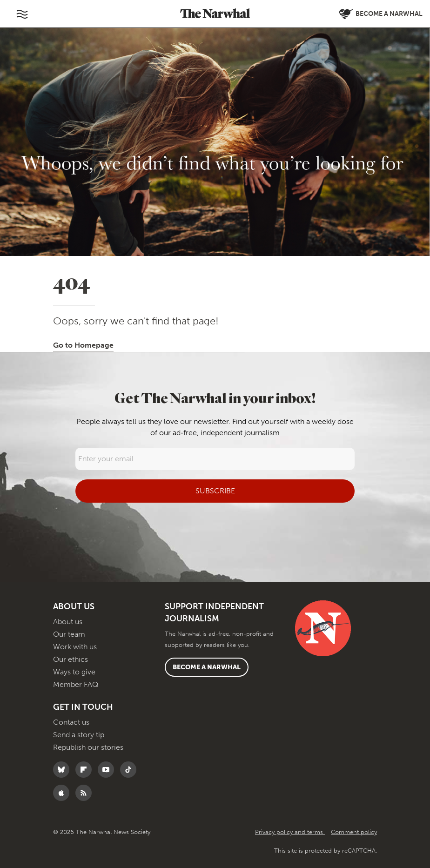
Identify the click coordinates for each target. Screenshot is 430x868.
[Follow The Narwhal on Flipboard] (86, 770)
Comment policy (354, 832)
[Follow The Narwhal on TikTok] (131, 770)
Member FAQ (76, 684)
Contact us (71, 722)
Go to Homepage (83, 345)
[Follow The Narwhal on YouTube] (108, 770)
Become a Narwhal (207, 667)
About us (68, 622)
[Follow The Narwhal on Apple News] (64, 793)
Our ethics (71, 659)
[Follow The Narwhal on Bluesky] (64, 770)
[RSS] (86, 793)
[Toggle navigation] (22, 14)
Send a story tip (79, 735)
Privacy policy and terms (290, 832)
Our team (69, 634)
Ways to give (74, 672)
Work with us (75, 647)
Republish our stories (88, 747)
